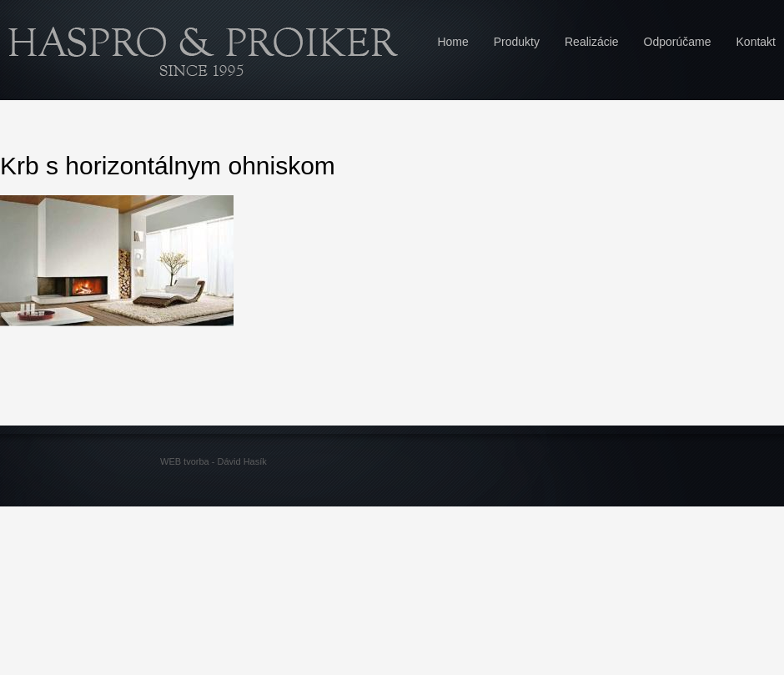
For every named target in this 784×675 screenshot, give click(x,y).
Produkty (517, 42)
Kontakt (756, 42)
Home (452, 42)
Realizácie (592, 42)
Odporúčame (678, 42)
